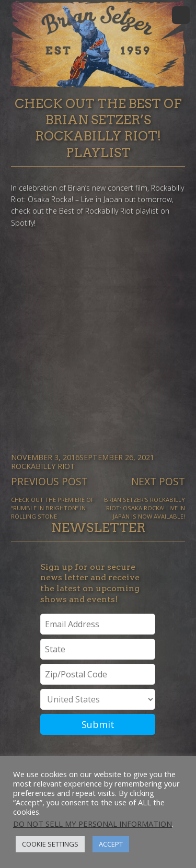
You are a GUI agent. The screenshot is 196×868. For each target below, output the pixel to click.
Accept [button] (111, 844)
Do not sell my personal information (93, 824)
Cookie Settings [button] (50, 844)
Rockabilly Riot (43, 466)
